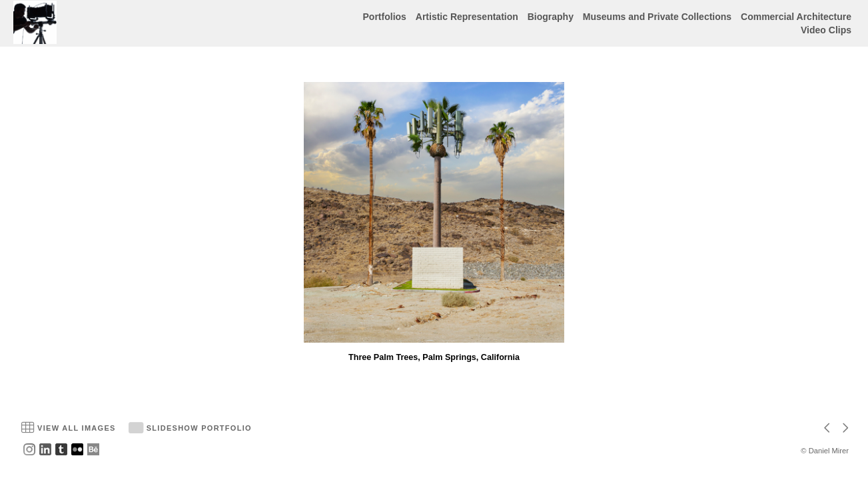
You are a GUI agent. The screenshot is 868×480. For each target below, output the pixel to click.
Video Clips (826, 30)
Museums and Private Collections (657, 17)
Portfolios (385, 17)
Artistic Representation (467, 17)
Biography (551, 17)
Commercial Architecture (796, 17)
